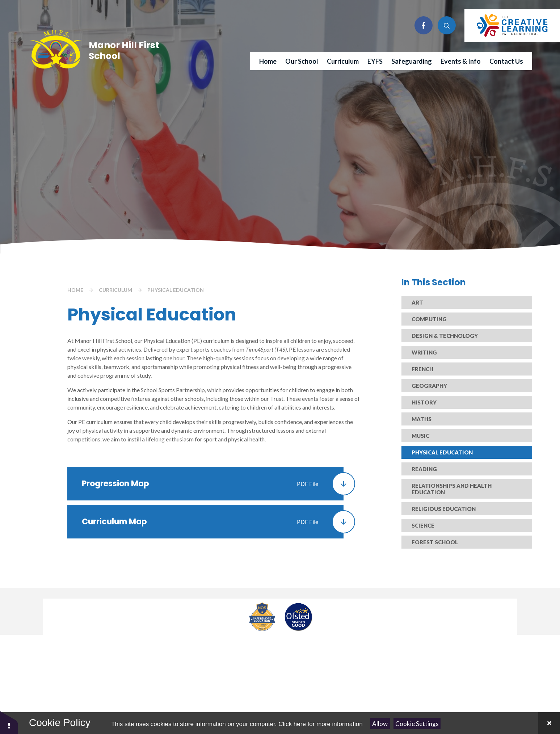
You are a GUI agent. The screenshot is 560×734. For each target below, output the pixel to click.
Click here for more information (320, 724)
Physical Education (176, 290)
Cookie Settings (417, 724)
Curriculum (115, 290)
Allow (380, 724)
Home (75, 290)
